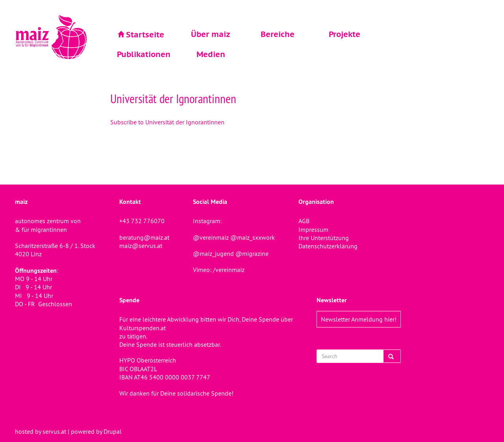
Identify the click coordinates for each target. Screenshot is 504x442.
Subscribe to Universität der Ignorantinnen (167, 122)
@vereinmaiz (211, 237)
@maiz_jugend (213, 253)
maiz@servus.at (141, 246)
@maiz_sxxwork (253, 237)
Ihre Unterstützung (324, 238)
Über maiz (211, 34)
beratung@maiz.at (144, 237)
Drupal (113, 431)
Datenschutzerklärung (328, 246)
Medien (211, 54)
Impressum (313, 229)
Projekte (345, 34)
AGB (304, 221)
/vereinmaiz (228, 270)
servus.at (54, 431)
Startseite (145, 35)
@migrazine (252, 253)
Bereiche (278, 34)
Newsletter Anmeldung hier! (359, 319)
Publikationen (144, 54)
